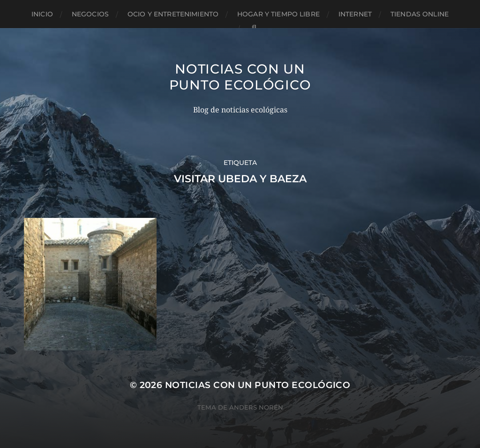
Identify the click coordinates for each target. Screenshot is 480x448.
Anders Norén (256, 407)
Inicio (42, 14)
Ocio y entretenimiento (173, 14)
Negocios (90, 14)
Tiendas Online (420, 14)
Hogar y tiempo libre (278, 14)
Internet (355, 14)
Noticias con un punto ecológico (240, 77)
